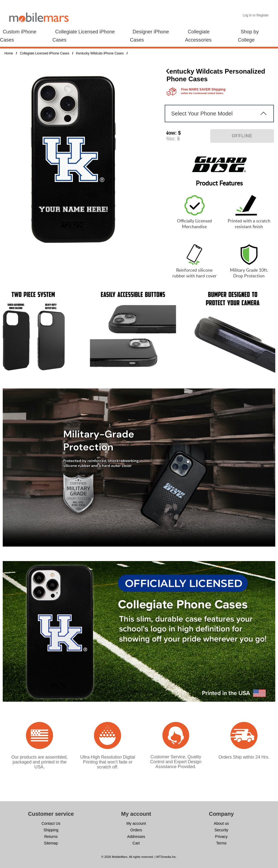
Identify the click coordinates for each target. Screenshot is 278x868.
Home (9, 53)
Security (221, 830)
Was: (170, 139)
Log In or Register (256, 15)
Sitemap (51, 843)
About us (221, 823)
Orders (136, 830)
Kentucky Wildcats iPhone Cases (100, 53)
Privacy (221, 837)
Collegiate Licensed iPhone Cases (45, 53)
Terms (221, 843)
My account (136, 823)
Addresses (136, 837)
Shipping (51, 830)
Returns (51, 837)
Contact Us (51, 823)
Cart (136, 843)
